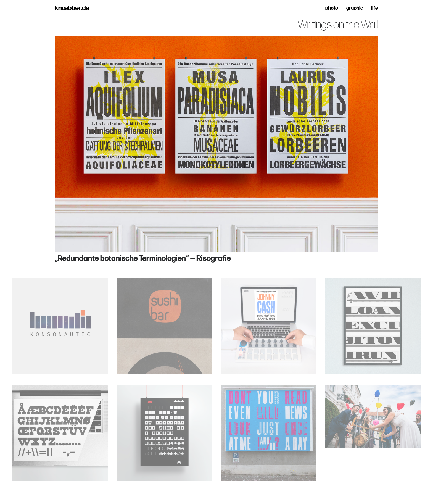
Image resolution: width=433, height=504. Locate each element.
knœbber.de (72, 8)
